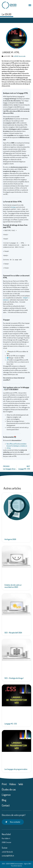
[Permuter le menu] (30, 5)
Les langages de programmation (16, 769)
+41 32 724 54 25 (7, 852)
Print (4, 784)
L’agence (6, 795)
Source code (22, 56)
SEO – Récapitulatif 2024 (13, 633)
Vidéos (13, 784)
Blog (4, 800)
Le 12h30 (7, 14)
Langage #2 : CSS (11, 724)
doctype (13, 207)
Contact (6, 805)
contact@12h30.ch (8, 856)
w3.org (8, 448)
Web (21, 784)
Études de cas (9, 789)
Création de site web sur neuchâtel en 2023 (13, 586)
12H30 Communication (17, 864)
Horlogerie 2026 (10, 539)
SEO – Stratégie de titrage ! (14, 678)
